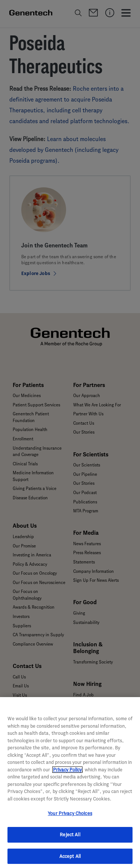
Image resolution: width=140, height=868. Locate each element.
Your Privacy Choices (70, 816)
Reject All (70, 838)
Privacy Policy (67, 772)
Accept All (70, 859)
